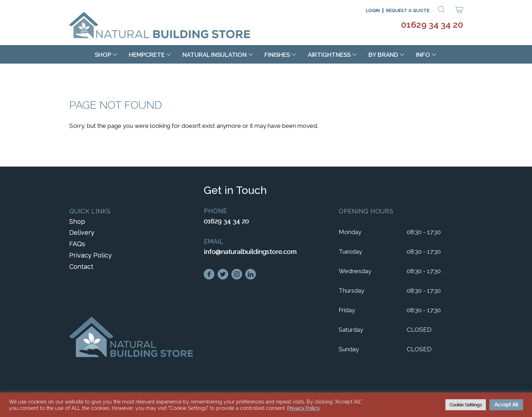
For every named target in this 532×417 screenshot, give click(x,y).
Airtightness (329, 55)
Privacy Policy (91, 255)
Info (423, 55)
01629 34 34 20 (432, 25)
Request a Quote (408, 10)
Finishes (277, 55)
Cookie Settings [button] (466, 405)
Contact (81, 267)
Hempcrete (147, 55)
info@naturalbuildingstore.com (250, 252)
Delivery (82, 232)
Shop (103, 55)
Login (373, 10)
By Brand (383, 55)
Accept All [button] (506, 405)
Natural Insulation (215, 55)
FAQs (77, 244)
